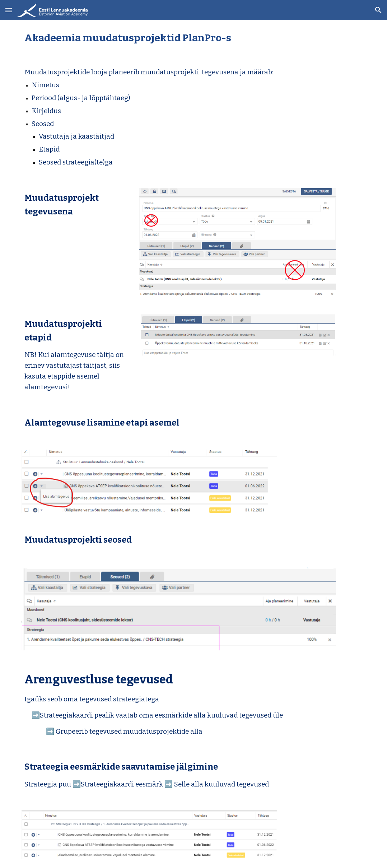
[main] (193, 38)
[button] (9, 10)
